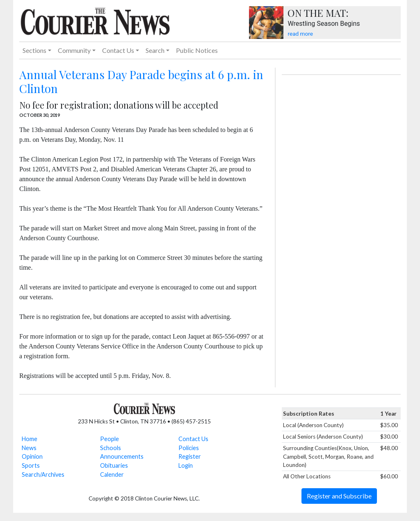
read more (300, 34)
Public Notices (197, 50)
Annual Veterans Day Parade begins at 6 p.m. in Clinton (141, 81)
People (110, 439)
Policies (189, 448)
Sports (31, 465)
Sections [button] (34, 50)
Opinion (32, 456)
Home (30, 439)
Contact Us (193, 439)
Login (186, 465)
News (29, 448)
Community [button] (74, 50)
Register (190, 456)
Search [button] (155, 50)
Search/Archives (43, 474)
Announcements (122, 456)
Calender (112, 474)
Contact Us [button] (118, 50)
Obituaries (114, 465)
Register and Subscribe (339, 496)
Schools (111, 448)
